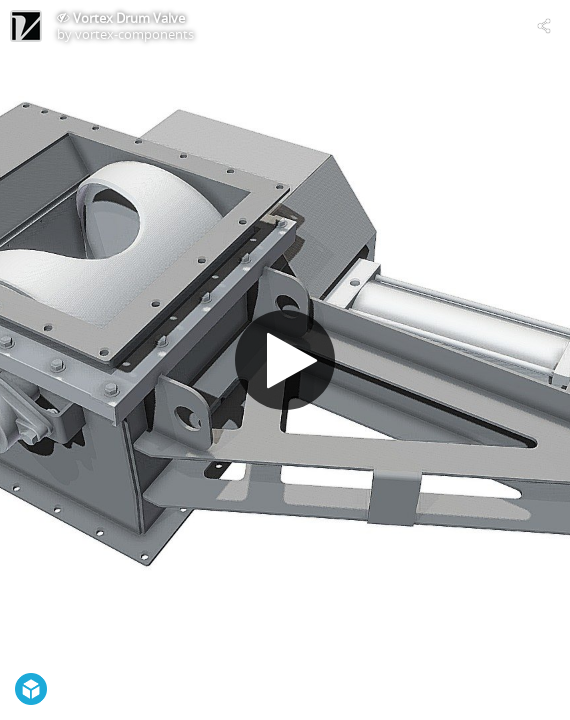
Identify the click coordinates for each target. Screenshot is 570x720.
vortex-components (134, 34)
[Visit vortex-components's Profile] (26, 26)
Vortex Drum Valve (129, 18)
